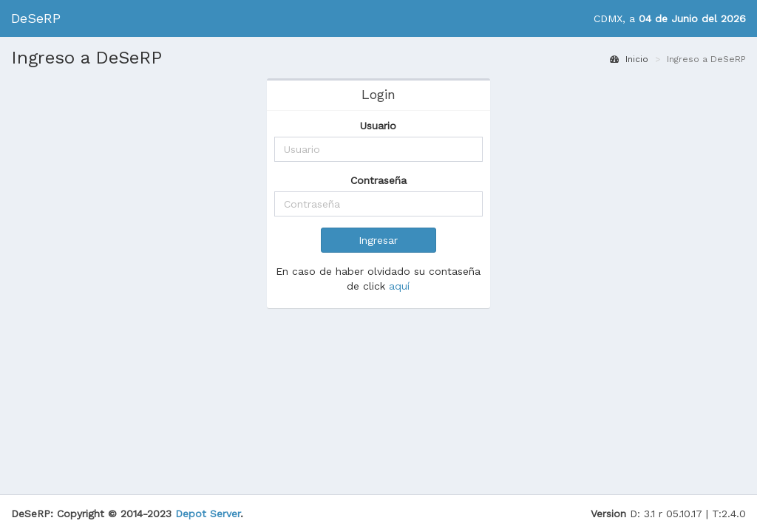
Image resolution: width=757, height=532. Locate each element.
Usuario (378, 126)
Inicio (629, 59)
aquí (399, 286)
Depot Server (208, 499)
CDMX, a (670, 18)
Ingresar (378, 240)
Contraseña (378, 180)
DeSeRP (36, 18)
